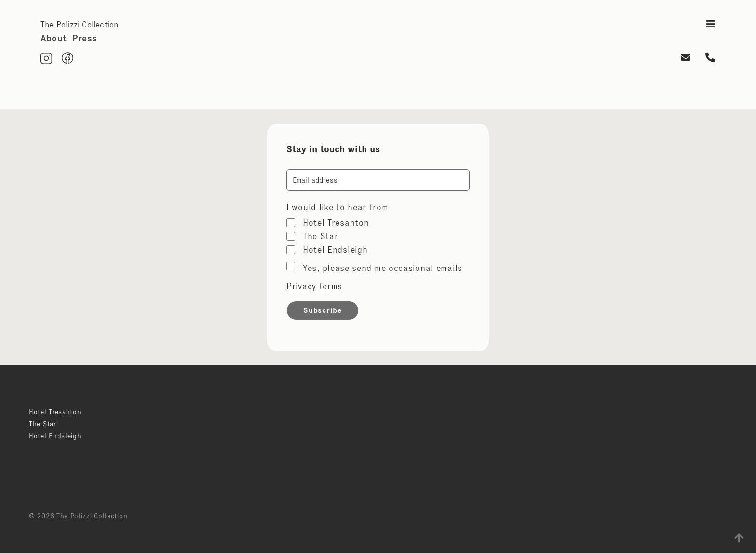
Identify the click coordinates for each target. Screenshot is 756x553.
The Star (321, 236)
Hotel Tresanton (336, 223)
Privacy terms (314, 286)
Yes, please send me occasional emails (383, 268)
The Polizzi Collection (79, 25)
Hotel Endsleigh (335, 250)
